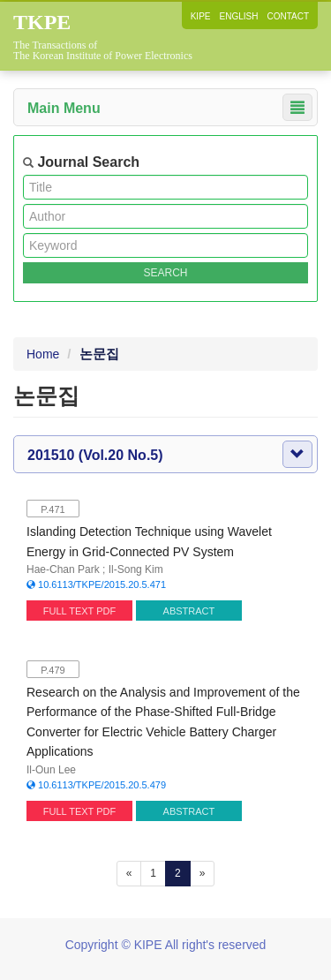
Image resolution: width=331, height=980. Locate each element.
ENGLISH (239, 16)
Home (43, 354)
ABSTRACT (189, 611)
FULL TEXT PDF (79, 611)
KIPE (201, 16)
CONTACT (288, 16)
